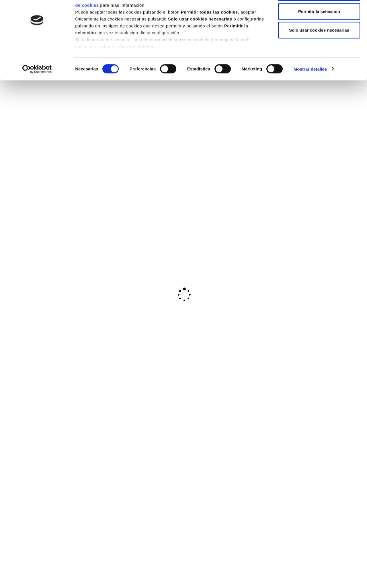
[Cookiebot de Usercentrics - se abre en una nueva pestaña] (37, 92)
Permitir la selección (319, 34)
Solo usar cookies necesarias (319, 53)
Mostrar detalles (310, 92)
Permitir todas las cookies (319, 15)
